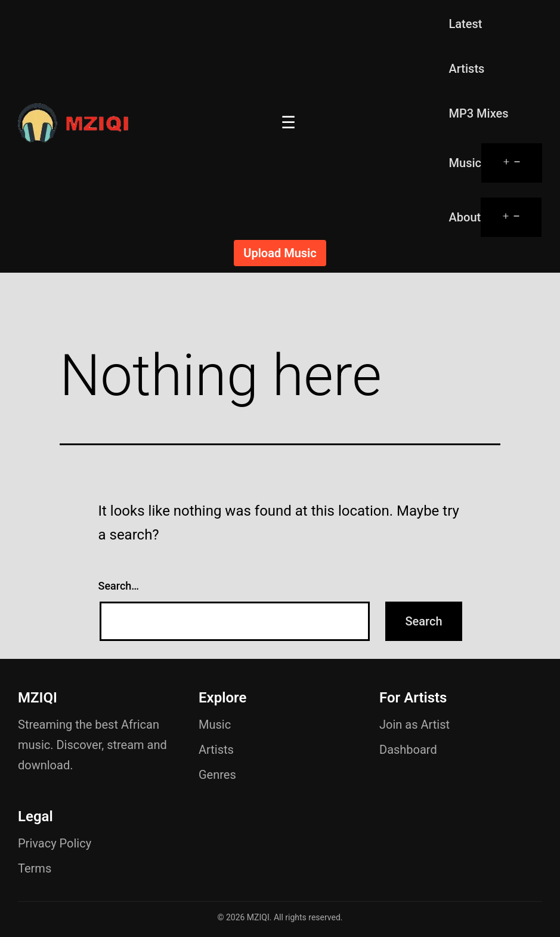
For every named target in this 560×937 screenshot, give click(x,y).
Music (465, 163)
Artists (467, 69)
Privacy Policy (55, 843)
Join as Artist (414, 725)
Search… (119, 586)
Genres (217, 775)
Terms (35, 868)
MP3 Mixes (479, 113)
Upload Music (280, 253)
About (465, 217)
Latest (466, 24)
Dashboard (408, 750)
